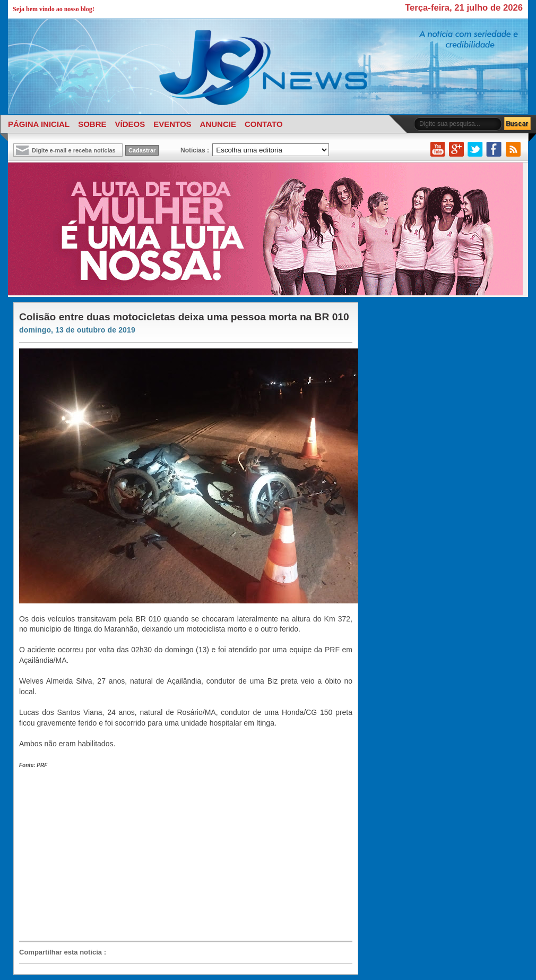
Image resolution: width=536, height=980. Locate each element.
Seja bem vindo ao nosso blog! (54, 9)
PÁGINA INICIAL (39, 124)
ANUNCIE (218, 124)
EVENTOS (172, 124)
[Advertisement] (173, 855)
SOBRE (92, 124)
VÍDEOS (130, 124)
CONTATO (264, 124)
